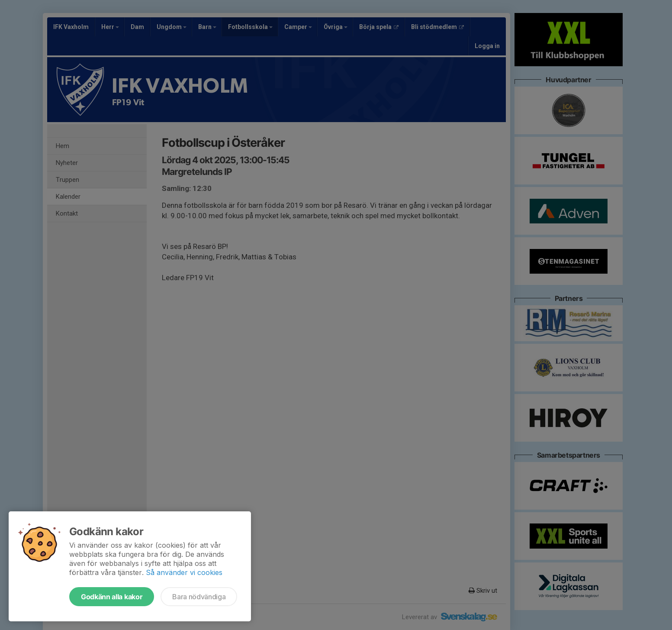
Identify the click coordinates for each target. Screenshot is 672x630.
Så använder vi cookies (184, 572)
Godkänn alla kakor (112, 597)
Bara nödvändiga (199, 597)
